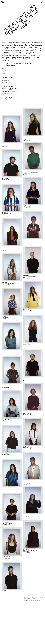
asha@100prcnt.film (6, 387)
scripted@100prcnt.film (9, 91)
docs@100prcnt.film (8, 93)
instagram (5, 70)
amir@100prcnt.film (27, 242)
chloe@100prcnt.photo (6, 146)
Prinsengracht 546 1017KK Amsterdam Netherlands (7, 79)
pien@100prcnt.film (5, 250)
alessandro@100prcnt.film (28, 483)
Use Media (33, 598)
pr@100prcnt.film (7, 99)
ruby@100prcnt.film (27, 312)
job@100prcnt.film (27, 277)
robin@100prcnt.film (6, 284)
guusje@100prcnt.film (27, 208)
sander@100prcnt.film (27, 414)
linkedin (4, 72)
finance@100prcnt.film (6, 559)
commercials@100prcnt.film (10, 88)
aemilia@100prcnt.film (27, 552)
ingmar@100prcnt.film (6, 524)
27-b (43, 597)
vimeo (4, 73)
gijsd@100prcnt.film (27, 173)
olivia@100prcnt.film (27, 139)
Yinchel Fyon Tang (38, 597)
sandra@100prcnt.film (6, 319)
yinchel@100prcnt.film (27, 449)
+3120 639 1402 (7, 82)
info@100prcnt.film (8, 86)
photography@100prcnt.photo (11, 90)
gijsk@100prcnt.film (27, 380)
